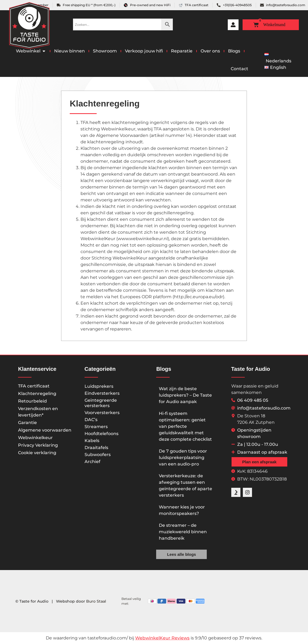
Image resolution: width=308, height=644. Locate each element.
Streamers (96, 427)
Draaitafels (96, 448)
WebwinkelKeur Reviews (162, 638)
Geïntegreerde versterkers (101, 403)
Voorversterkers (102, 413)
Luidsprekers (99, 386)
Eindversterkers (102, 393)
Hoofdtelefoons (101, 434)
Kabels (92, 441)
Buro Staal (96, 601)
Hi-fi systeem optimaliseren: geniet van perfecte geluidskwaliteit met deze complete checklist (185, 426)
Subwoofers (98, 455)
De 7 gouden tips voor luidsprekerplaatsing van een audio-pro (183, 458)
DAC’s (91, 420)
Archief (92, 462)
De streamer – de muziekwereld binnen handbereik (183, 532)
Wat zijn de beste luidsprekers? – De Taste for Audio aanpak (185, 395)
